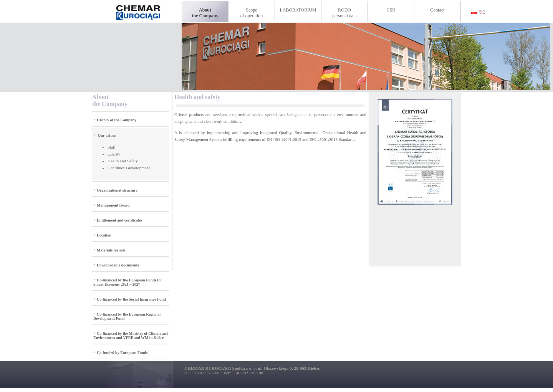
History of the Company (117, 120)
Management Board (113, 205)
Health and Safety (123, 161)
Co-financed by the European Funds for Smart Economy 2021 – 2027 (128, 282)
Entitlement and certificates (119, 220)
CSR (391, 10)
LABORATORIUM (298, 10)
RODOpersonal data (344, 13)
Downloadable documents (118, 265)
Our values (107, 135)
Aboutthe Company (205, 13)
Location (104, 235)
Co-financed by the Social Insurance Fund (131, 299)
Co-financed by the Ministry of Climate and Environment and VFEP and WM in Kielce (131, 336)
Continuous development (129, 168)
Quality (114, 154)
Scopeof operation (252, 13)
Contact (437, 10)
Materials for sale (111, 250)
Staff (112, 147)
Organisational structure (117, 190)
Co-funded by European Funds (122, 353)
